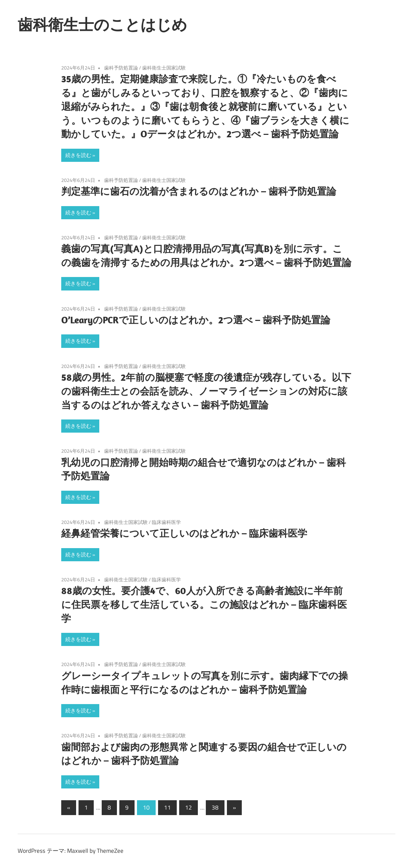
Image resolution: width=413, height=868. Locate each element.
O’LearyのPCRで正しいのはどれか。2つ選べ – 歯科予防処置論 (196, 320)
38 (215, 807)
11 (167, 807)
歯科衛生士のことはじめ (102, 25)
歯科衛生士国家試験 (164, 68)
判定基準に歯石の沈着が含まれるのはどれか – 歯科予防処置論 (199, 191)
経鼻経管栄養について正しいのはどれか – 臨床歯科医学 (184, 533)
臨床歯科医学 (166, 522)
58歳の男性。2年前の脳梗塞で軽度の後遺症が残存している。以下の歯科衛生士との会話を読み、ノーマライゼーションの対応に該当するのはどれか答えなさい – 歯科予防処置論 (206, 391)
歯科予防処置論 (121, 68)
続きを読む (78, 155)
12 (189, 807)
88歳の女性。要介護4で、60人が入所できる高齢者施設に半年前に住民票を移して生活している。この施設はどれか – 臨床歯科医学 (204, 604)
